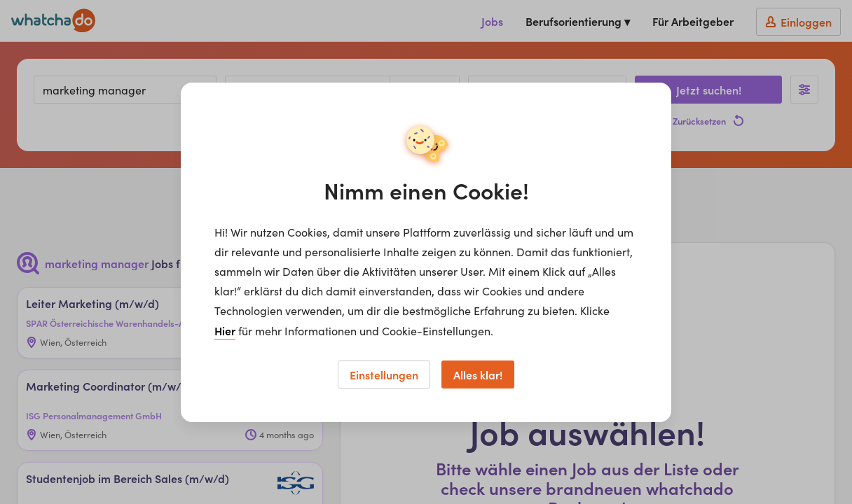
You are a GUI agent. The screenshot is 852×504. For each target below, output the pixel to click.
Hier (225, 330)
